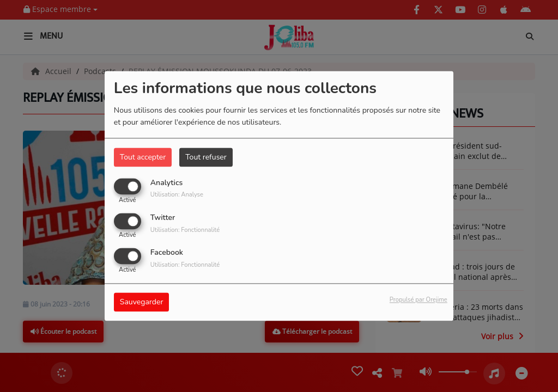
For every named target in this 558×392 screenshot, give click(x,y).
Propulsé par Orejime (418, 300)
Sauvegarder (142, 302)
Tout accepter (143, 157)
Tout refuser (206, 157)
